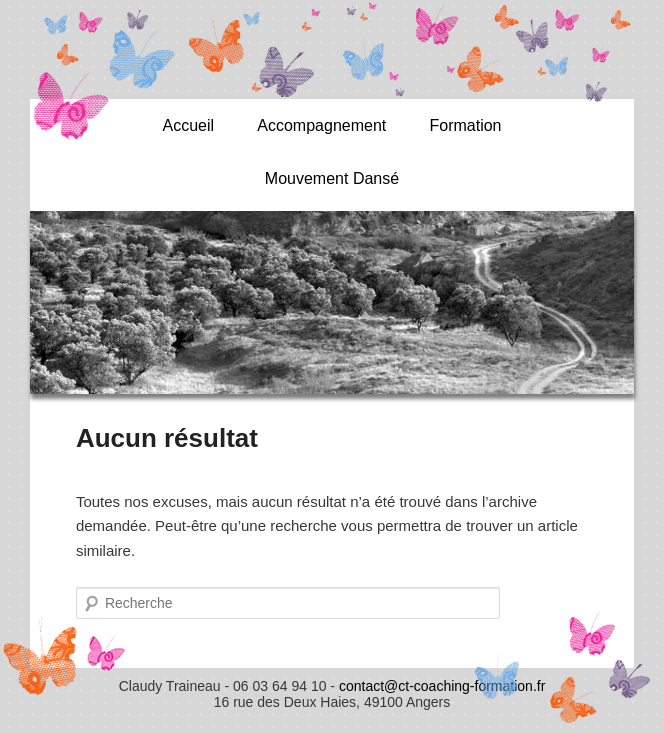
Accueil (188, 125)
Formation (465, 125)
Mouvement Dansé (332, 178)
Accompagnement (321, 125)
